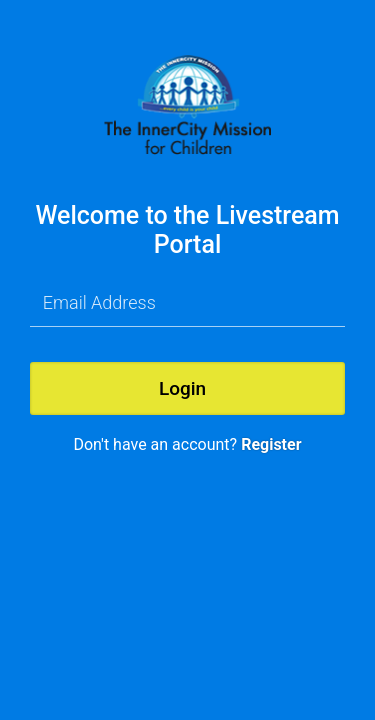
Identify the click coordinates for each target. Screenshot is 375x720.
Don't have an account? (187, 444)
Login (182, 388)
